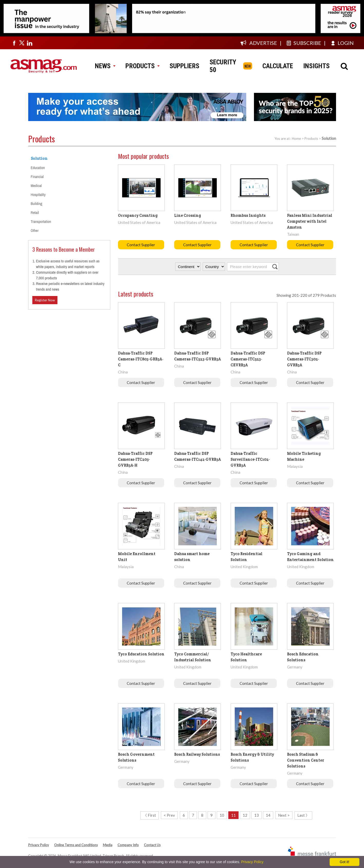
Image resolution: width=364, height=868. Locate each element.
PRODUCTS (142, 66)
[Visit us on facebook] (14, 43)
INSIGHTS (316, 66)
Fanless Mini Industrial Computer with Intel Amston (310, 221)
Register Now (45, 300)
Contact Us (152, 845)
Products (311, 139)
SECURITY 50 (223, 66)
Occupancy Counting (138, 215)
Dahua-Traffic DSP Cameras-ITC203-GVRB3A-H (135, 459)
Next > (284, 815)
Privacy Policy (39, 845)
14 (268, 815)
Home (296, 139)
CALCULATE (278, 66)
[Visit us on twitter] (22, 43)
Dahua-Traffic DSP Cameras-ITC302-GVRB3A (304, 359)
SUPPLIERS (184, 66)
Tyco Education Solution (141, 654)
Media (108, 845)
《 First (150, 815)
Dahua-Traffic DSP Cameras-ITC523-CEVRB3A (248, 359)
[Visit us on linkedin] (29, 43)
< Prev (169, 815)
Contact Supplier (141, 245)
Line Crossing (188, 215)
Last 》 (303, 815)
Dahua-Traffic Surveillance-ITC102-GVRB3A (250, 459)
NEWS (105, 66)
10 (222, 815)
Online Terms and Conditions (76, 845)
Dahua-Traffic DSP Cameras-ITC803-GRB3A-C (141, 359)
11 (233, 815)
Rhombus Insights (248, 215)
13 (257, 815)
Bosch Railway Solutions (197, 754)
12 (245, 815)
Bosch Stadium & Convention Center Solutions (306, 760)
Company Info (128, 845)
